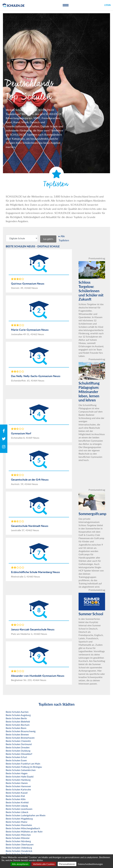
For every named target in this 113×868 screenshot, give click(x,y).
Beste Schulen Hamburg (18, 780)
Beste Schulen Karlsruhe (18, 789)
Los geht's (48, 239)
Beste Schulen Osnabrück (19, 851)
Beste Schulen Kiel (15, 796)
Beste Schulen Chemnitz (18, 741)
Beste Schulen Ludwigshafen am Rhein (26, 815)
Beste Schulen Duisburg (18, 751)
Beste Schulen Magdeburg (19, 819)
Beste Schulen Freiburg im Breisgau (24, 767)
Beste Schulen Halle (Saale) (20, 776)
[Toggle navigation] (66, 5)
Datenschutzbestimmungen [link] (90, 864)
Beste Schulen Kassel (17, 793)
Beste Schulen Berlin (16, 718)
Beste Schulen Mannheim (19, 825)
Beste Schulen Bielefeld (18, 721)
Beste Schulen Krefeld (17, 802)
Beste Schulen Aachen (17, 712)
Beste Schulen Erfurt (16, 757)
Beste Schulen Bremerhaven (20, 738)
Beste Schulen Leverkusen (19, 809)
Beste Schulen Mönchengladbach (23, 828)
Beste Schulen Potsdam (18, 854)
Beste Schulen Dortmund (19, 744)
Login (107, 5)
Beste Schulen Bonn (16, 728)
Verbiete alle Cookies (44, 864)
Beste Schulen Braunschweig (21, 731)
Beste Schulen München (18, 835)
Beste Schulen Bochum (18, 725)
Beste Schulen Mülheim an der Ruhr (24, 831)
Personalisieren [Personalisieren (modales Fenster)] (67, 864)
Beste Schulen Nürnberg (18, 841)
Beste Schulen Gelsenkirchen (21, 770)
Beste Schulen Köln (16, 799)
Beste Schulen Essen (16, 760)
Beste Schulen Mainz (16, 822)
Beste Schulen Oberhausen (20, 844)
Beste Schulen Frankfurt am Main (23, 764)
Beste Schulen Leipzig (17, 806)
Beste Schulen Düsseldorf (19, 754)
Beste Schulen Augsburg (18, 715)
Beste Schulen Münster (18, 838)
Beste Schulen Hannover (18, 786)
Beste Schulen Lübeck (17, 812)
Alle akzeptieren (20, 864)
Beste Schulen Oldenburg (19, 848)
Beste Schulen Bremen (17, 734)
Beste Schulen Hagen (17, 773)
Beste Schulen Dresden (18, 747)
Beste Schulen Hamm (17, 783)
